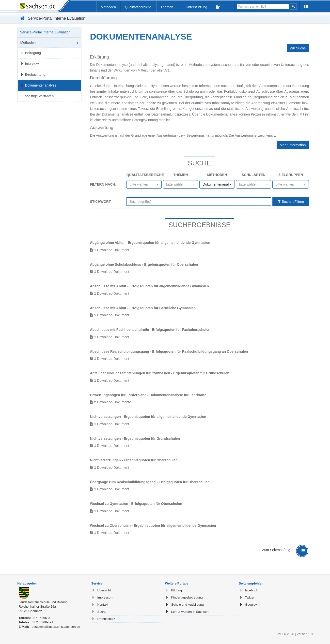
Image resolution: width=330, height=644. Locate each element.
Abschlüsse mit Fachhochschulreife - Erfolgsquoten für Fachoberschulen (150, 330)
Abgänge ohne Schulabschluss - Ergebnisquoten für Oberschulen (144, 264)
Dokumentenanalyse (41, 85)
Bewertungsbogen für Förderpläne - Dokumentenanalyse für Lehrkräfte (148, 395)
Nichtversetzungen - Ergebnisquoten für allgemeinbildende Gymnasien (148, 417)
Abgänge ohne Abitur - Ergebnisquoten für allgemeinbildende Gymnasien (150, 243)
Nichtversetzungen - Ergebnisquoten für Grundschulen (135, 439)
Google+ (251, 605)
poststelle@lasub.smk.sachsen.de (56, 627)
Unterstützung (196, 7)
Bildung (177, 590)
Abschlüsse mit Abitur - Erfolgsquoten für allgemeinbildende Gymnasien (149, 286)
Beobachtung (35, 74)
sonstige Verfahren (39, 96)
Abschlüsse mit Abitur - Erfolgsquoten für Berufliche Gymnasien (143, 308)
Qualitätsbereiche (138, 7)
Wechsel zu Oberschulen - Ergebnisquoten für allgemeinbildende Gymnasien (153, 526)
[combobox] (144, 184)
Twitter (250, 597)
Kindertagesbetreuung (187, 597)
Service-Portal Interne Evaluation (51, 18)
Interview (32, 64)
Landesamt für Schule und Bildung (43, 602)
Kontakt (103, 605)
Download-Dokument (112, 250)
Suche (102, 612)
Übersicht (104, 590)
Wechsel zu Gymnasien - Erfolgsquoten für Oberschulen (136, 504)
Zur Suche (298, 48)
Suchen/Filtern (291, 202)
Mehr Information (293, 145)
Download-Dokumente (113, 402)
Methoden (108, 7)
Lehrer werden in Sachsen (190, 612)
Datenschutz (106, 619)
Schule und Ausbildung (188, 605)
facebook (252, 590)
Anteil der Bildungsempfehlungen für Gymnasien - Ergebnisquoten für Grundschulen (160, 373)
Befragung (33, 53)
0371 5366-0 (41, 618)
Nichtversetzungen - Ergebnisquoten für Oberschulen (134, 460)
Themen (167, 7)
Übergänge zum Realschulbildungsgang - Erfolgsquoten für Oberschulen (150, 482)
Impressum (105, 597)
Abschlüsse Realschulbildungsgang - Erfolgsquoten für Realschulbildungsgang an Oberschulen (169, 351)
